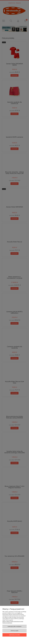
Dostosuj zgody (15, 631)
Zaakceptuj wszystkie (14, 635)
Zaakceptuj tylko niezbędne (14, 626)
